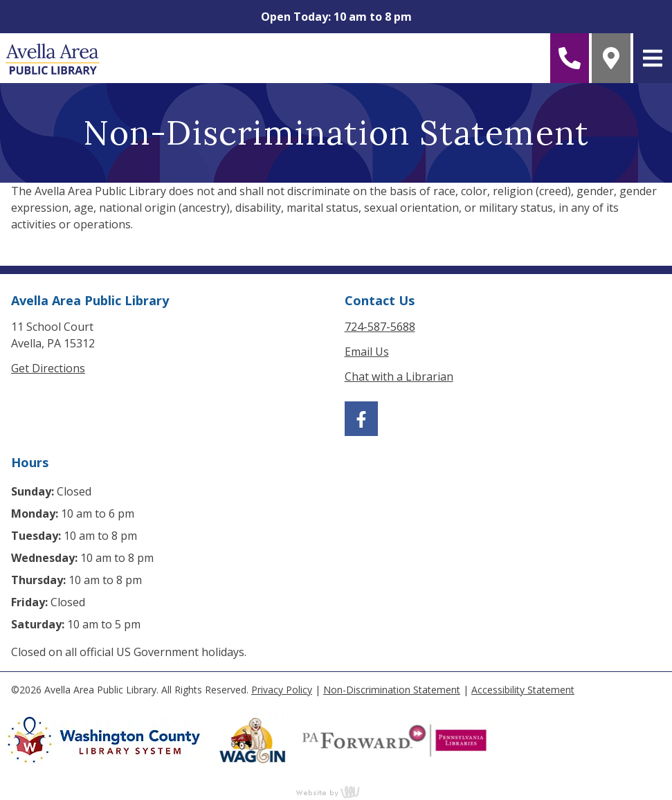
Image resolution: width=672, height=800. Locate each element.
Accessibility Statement (523, 690)
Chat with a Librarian (399, 376)
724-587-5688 (380, 327)
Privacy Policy (282, 690)
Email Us (367, 352)
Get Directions (48, 368)
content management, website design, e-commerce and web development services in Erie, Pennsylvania (336, 792)
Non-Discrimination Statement (392, 690)
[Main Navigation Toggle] (653, 58)
